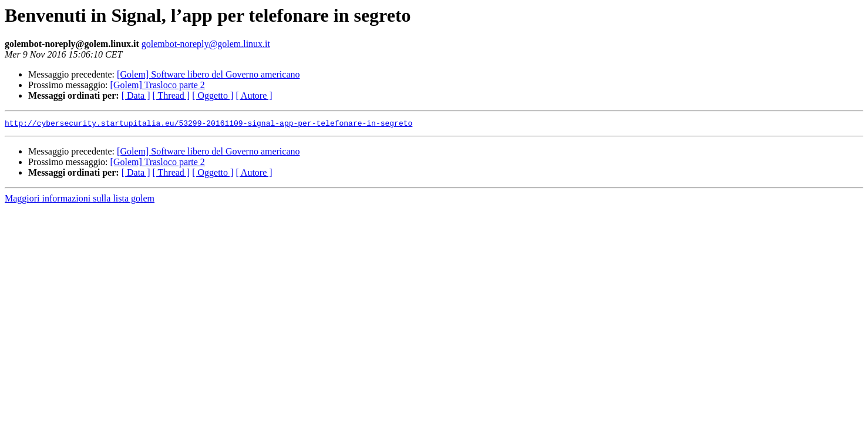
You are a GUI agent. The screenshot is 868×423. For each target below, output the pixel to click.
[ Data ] (136, 95)
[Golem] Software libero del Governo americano (208, 74)
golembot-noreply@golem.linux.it (206, 44)
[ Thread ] (171, 95)
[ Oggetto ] (213, 95)
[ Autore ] (254, 95)
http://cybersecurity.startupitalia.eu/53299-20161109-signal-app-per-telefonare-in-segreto (208, 125)
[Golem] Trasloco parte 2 (158, 85)
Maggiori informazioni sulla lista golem (80, 200)
